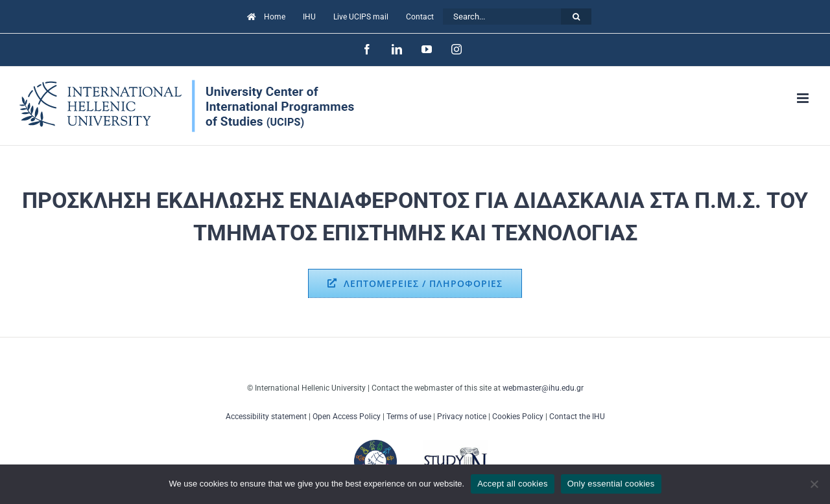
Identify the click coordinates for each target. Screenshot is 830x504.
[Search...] (502, 17)
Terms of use (409, 417)
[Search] (576, 17)
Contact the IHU (577, 417)
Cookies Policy (518, 417)
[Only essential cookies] (814, 484)
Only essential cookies (611, 484)
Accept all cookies (513, 484)
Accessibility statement (266, 417)
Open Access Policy (347, 417)
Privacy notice (462, 417)
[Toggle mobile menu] (804, 98)
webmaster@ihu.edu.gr (543, 388)
